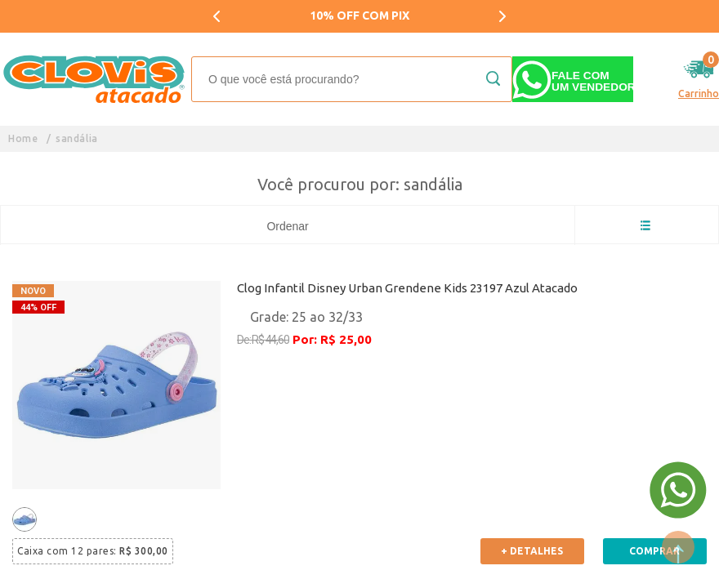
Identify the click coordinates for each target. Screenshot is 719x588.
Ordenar (287, 226)
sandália (77, 138)
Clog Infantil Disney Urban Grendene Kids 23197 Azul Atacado (407, 288)
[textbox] (352, 79)
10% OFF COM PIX (359, 16)
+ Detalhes (532, 551)
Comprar (654, 551)
